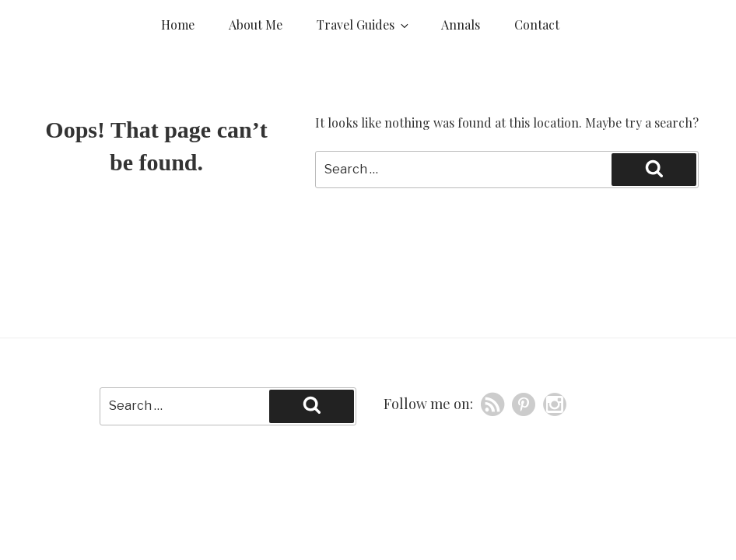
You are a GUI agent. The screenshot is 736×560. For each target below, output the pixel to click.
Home (178, 24)
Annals (461, 24)
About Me (256, 24)
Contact (537, 24)
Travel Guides (364, 24)
